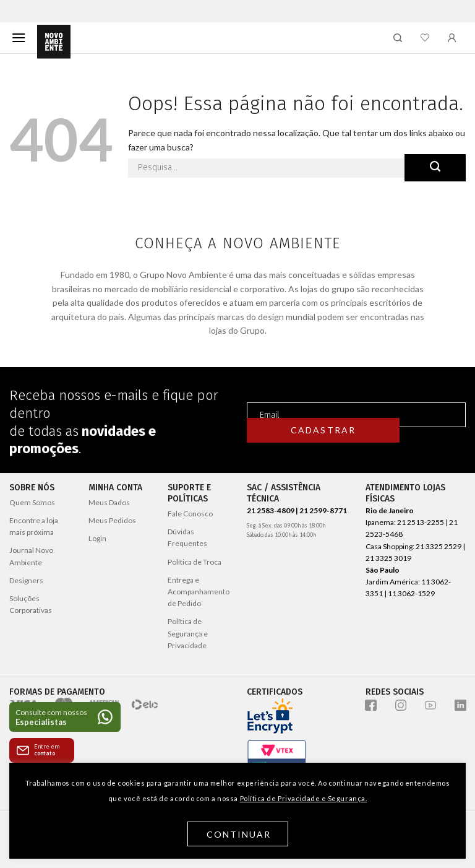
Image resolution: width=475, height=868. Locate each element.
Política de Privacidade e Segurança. (304, 798)
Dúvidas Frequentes (187, 537)
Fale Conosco (190, 514)
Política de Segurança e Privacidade (188, 633)
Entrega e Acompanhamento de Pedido (199, 592)
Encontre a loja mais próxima (34, 526)
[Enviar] (435, 168)
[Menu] (19, 37)
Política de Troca (195, 562)
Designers (26, 580)
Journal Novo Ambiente (31, 556)
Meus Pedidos (112, 520)
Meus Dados (109, 502)
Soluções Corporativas (31, 604)
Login (97, 538)
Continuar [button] (239, 834)
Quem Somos (32, 502)
